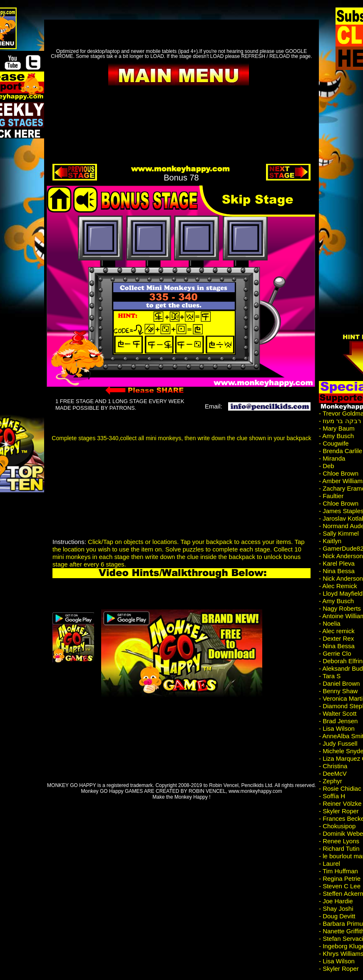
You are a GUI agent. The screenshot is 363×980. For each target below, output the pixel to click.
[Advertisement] (164, 476)
